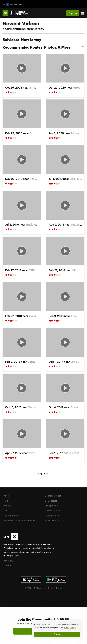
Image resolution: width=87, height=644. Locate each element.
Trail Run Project (52, 511)
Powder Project (52, 516)
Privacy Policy (70, 628)
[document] (57, 630)
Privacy (59, 588)
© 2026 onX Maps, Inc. (35, 588)
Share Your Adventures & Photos (19, 520)
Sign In (73, 13)
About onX (9, 561)
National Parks (52, 520)
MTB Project (51, 501)
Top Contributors (12, 516)
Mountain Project (53, 496)
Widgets (8, 506)
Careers (7, 566)
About (6, 496)
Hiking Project (51, 506)
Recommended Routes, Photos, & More (43, 47)
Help (6, 501)
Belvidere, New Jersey (43, 39)
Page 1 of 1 (43, 473)
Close (57, 634)
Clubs (6, 511)
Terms (51, 588)
